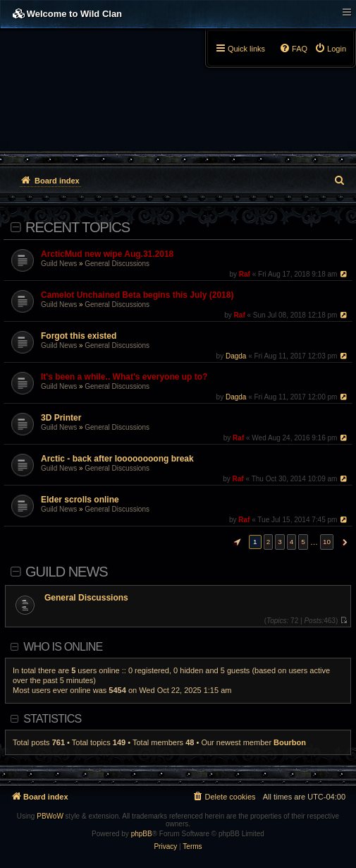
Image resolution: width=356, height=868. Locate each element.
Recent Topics (78, 227)
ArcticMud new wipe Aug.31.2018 (107, 254)
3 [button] (280, 542)
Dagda (236, 356)
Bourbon (290, 742)
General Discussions (117, 264)
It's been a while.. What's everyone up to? (124, 377)
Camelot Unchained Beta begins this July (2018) (137, 295)
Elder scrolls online (80, 500)
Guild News (59, 264)
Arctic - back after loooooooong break (117, 459)
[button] (235, 542)
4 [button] (292, 542)
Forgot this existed (79, 336)
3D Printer (61, 418)
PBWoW (50, 816)
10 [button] (327, 542)
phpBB (142, 834)
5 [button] (303, 542)
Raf (245, 274)
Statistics (52, 719)
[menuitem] (330, 49)
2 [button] (269, 542)
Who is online (63, 647)
